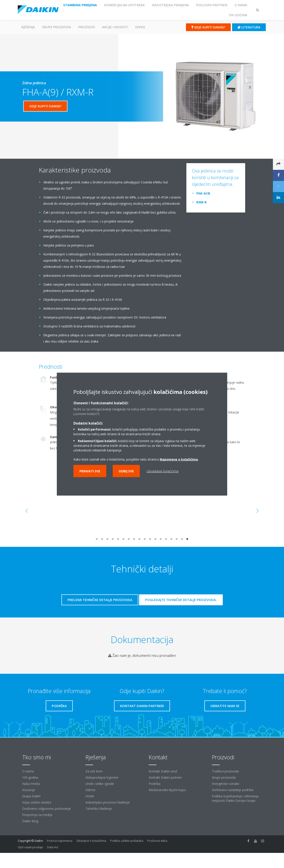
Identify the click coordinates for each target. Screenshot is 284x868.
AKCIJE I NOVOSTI (115, 27)
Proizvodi (87, 27)
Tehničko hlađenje (99, 809)
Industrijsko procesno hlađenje (108, 802)
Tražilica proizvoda (225, 771)
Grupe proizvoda (224, 777)
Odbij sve (126, 471)
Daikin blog (30, 821)
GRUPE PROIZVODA (56, 27)
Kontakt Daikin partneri (165, 777)
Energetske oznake (226, 784)
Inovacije (29, 790)
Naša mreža (31, 784)
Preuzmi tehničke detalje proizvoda (100, 600)
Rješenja (28, 27)
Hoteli (90, 796)
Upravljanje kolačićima (163, 471)
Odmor (91, 790)
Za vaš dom (94, 771)
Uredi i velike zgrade (100, 784)
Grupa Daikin (31, 796)
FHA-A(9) (203, 193)
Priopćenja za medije (37, 815)
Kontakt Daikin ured (163, 771)
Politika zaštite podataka (127, 841)
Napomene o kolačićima (179, 459)
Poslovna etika (157, 841)
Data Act (53, 847)
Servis (140, 27)
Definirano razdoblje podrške (233, 790)
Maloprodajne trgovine (102, 777)
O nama (28, 771)
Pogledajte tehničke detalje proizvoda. (181, 600)
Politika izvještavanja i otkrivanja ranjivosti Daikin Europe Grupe (235, 798)
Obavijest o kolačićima (91, 841)
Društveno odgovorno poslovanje (46, 809)
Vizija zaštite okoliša (37, 802)
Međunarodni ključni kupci (167, 790)
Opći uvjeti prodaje (30, 847)
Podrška (155, 784)
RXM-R (201, 202)
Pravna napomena (60, 841)
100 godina (30, 777)
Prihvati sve (90, 471)
